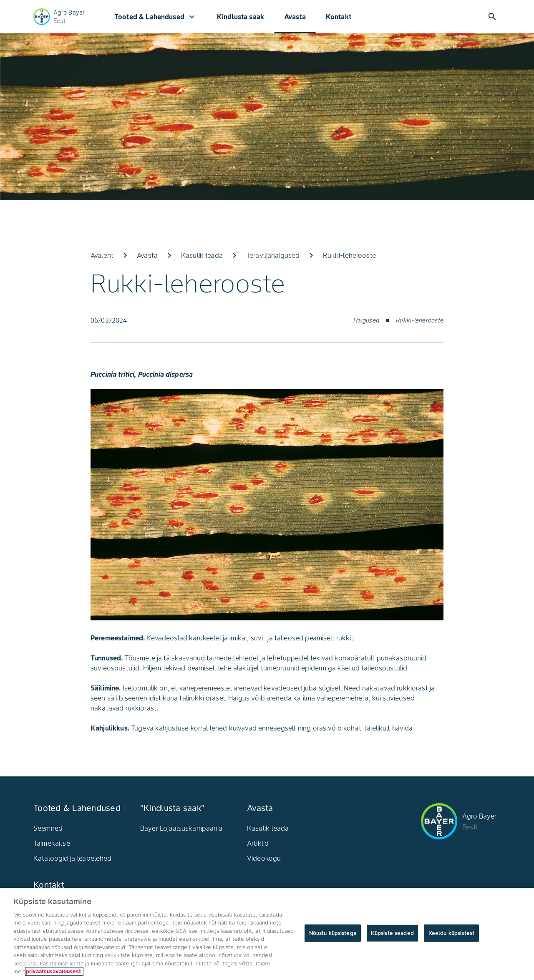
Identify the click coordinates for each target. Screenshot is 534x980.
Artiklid (258, 843)
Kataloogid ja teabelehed (73, 858)
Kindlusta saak (241, 17)
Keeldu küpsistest (451, 933)
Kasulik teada (268, 828)
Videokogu (264, 858)
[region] (267, 934)
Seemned (48, 828)
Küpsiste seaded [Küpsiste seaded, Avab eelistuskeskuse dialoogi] (392, 933)
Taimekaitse (52, 843)
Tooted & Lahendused (156, 17)
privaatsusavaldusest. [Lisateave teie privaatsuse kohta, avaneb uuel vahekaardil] (54, 971)
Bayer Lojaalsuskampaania (181, 828)
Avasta (295, 17)
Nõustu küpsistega (333, 933)
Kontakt (339, 17)
